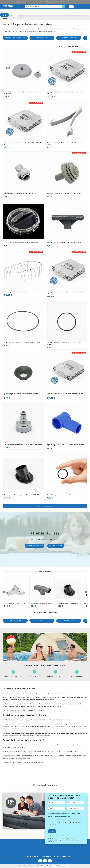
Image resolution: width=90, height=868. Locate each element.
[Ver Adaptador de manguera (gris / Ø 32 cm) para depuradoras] (23, 426)
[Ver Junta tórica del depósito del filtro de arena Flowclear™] (23, 324)
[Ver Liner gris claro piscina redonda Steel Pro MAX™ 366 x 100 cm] (67, 274)
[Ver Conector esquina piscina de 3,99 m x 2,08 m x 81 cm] (15, 593)
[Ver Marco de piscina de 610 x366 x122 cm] (23, 274)
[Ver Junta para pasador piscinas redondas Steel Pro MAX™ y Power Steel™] (23, 376)
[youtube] (50, 861)
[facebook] (40, 861)
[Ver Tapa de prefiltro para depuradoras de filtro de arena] (23, 224)
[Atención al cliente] (56, 546)
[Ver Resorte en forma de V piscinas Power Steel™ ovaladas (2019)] (67, 125)
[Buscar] (64, 7)
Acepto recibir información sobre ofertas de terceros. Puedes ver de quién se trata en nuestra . (66, 822)
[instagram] (45, 861)
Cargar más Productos (45, 506)
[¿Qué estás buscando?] (43, 7)
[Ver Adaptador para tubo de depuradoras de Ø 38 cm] (23, 175)
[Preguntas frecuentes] (34, 546)
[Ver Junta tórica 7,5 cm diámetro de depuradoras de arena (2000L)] (67, 325)
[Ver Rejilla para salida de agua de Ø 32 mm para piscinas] (67, 175)
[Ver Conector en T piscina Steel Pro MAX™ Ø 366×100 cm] (67, 224)
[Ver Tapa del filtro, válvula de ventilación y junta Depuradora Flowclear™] (23, 74)
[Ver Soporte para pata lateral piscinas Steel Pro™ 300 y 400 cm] (23, 476)
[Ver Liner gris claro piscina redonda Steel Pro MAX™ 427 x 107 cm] (23, 125)
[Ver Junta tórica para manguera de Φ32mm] (67, 476)
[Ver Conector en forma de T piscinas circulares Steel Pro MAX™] (42, 593)
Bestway (5, 18)
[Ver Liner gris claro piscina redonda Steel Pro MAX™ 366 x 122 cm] (67, 376)
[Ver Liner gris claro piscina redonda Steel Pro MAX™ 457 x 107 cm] (67, 74)
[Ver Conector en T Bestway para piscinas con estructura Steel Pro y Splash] (67, 427)
